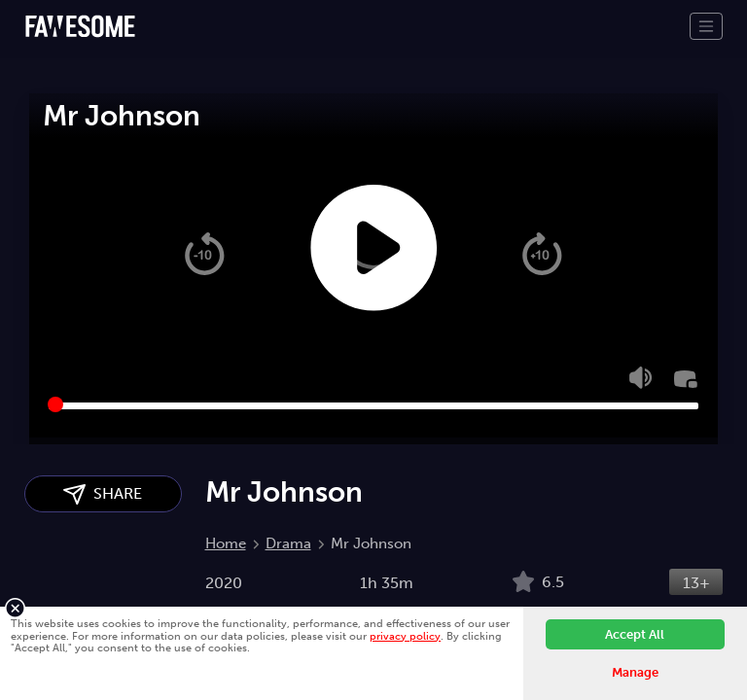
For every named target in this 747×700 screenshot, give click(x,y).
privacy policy (405, 636)
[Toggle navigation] (706, 26)
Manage (635, 672)
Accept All (635, 634)
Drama (288, 543)
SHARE (103, 494)
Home (226, 543)
